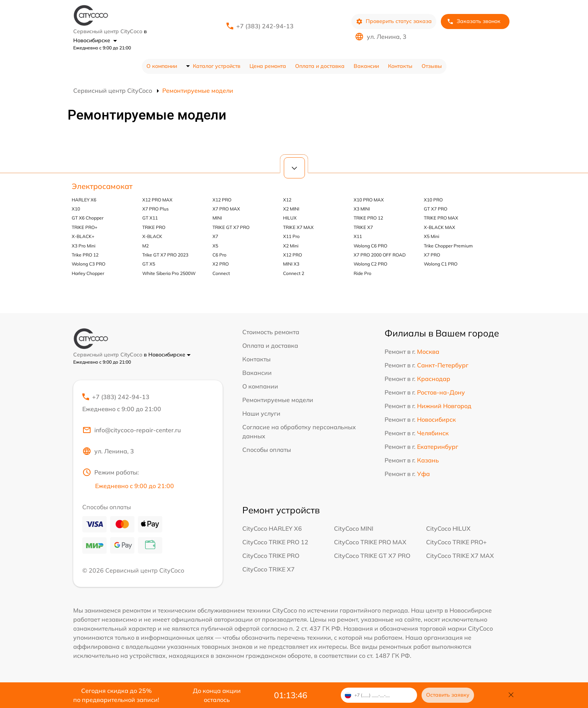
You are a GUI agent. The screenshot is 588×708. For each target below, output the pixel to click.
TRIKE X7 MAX (298, 227)
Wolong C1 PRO (441, 264)
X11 (358, 236)
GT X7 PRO (436, 209)
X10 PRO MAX (369, 200)
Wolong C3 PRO (89, 264)
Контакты (400, 66)
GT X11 (150, 218)
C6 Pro (219, 255)
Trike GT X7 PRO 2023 (165, 255)
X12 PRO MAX (157, 200)
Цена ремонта (268, 66)
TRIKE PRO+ (85, 227)
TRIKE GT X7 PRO (231, 227)
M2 (145, 246)
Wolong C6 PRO (370, 246)
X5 (215, 246)
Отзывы (432, 66)
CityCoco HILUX (448, 528)
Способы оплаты (267, 450)
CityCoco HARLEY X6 (272, 528)
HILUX (290, 218)
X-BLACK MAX (439, 227)
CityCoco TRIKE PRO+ (456, 542)
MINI (217, 218)
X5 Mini (432, 236)
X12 (287, 200)
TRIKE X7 (363, 227)
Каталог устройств (217, 66)
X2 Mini (291, 246)
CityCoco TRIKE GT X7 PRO (372, 556)
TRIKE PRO (154, 227)
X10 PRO (433, 200)
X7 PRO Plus (155, 209)
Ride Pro (362, 273)
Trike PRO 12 (85, 255)
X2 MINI (291, 209)
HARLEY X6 (84, 200)
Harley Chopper (88, 273)
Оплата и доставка (320, 66)
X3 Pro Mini (84, 246)
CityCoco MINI (354, 528)
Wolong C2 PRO (370, 264)
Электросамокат (102, 186)
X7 (215, 236)
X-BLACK (152, 236)
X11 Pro (291, 236)
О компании (162, 66)
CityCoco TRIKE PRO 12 (275, 542)
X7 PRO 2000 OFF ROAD (380, 255)
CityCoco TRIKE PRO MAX (370, 542)
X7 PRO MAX (226, 209)
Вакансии (366, 66)
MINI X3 (291, 264)
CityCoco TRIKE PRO (271, 556)
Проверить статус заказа (394, 21)
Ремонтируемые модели (278, 400)
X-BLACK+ (83, 236)
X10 (76, 209)
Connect (221, 273)
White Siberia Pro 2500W (169, 273)
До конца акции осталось (217, 695)
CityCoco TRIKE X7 (269, 569)
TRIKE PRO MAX (441, 218)
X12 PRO (222, 200)
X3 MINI (362, 209)
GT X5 (149, 264)
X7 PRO (432, 255)
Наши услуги (261, 413)
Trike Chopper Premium (448, 246)
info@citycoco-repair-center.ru (132, 430)
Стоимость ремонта (271, 332)
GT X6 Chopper (88, 218)
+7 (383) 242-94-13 (265, 26)
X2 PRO (221, 264)
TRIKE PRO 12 (368, 218)
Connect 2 (294, 273)
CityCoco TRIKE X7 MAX (460, 556)
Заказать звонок (474, 21)
